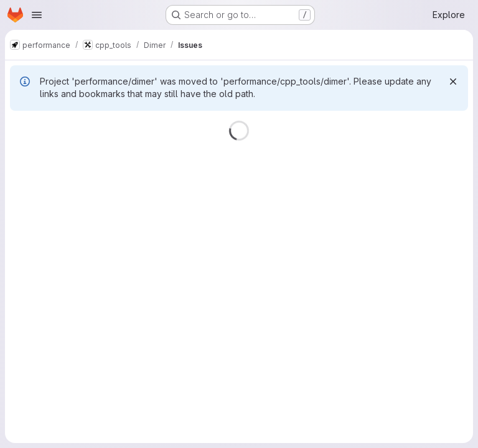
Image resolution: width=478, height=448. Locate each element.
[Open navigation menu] (37, 15)
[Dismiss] (453, 82)
